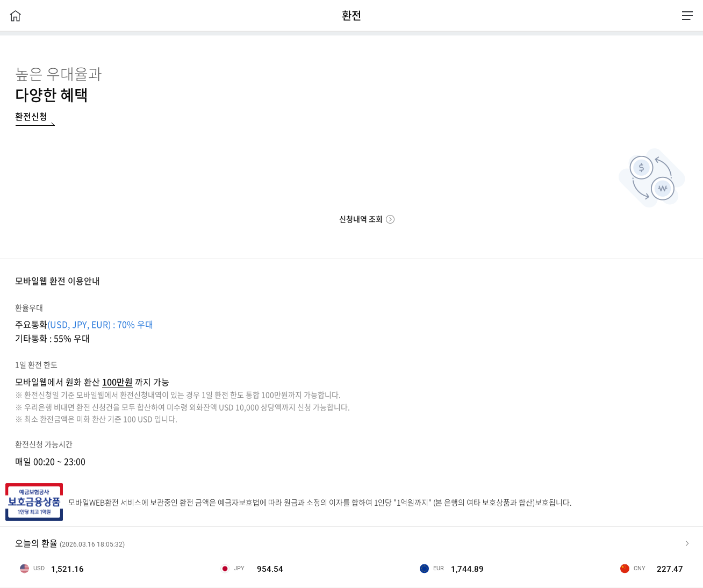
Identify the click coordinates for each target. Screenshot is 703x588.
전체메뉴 (687, 16)
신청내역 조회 (361, 219)
